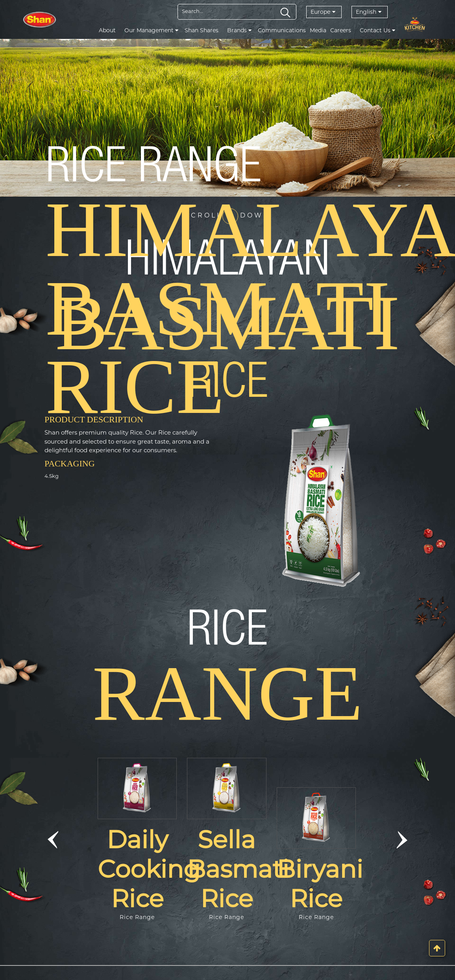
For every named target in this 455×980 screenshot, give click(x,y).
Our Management (151, 30)
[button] (53, 840)
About (107, 30)
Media (318, 30)
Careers (341, 30)
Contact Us (377, 30)
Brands (239, 30)
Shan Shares (202, 30)
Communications (282, 30)
